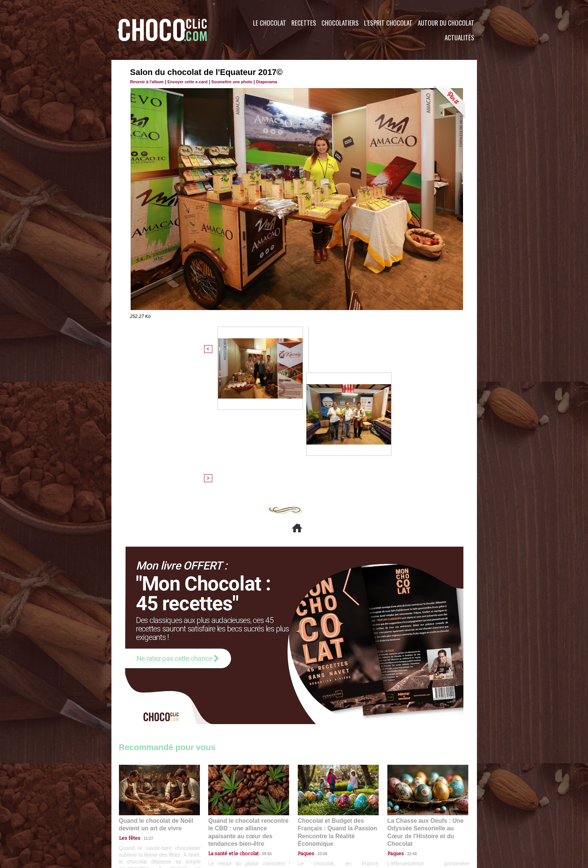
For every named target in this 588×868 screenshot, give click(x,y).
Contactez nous (142, 822)
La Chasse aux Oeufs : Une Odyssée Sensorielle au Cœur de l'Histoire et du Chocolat (425, 699)
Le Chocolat (270, 23)
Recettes (304, 23)
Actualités (459, 37)
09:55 (261, 716)
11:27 (144, 709)
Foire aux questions (410, 822)
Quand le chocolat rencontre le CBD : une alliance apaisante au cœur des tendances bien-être (248, 699)
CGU (219, 822)
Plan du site (315, 822)
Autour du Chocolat (446, 23)
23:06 (320, 724)
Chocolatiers (340, 23)
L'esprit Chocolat (388, 23)
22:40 (409, 716)
